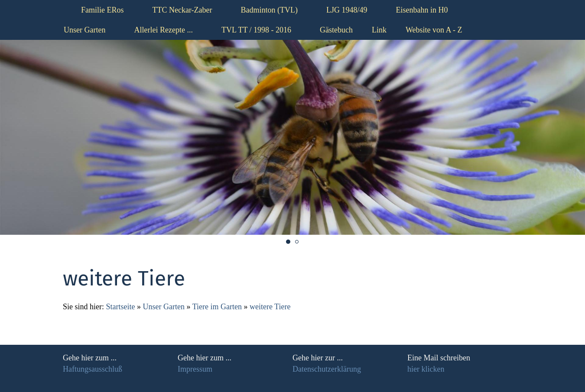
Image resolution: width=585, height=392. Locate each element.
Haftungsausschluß (93, 369)
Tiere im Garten (218, 307)
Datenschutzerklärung (327, 369)
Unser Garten (163, 307)
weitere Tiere (270, 307)
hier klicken (426, 369)
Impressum (195, 369)
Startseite (121, 307)
